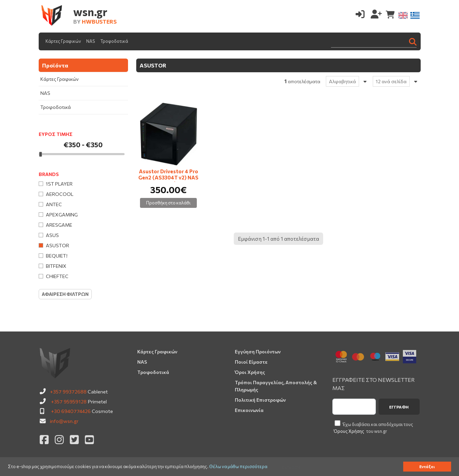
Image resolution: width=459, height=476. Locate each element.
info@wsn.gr (64, 421)
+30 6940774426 (71, 411)
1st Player (59, 184)
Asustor (58, 245)
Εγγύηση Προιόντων (258, 352)
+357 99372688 (68, 391)
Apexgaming (62, 215)
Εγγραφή (399, 407)
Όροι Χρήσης (250, 372)
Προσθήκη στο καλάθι (168, 203)
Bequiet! (57, 256)
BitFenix (56, 266)
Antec (54, 204)
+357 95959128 (69, 401)
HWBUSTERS (99, 21)
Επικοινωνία (249, 410)
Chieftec (57, 276)
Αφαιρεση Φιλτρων (65, 294)
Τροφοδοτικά (114, 41)
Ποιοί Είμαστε (251, 362)
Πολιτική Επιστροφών (260, 400)
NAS (91, 41)
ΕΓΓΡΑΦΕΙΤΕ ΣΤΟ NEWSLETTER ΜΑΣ (374, 384)
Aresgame (59, 225)
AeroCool (60, 194)
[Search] (374, 41)
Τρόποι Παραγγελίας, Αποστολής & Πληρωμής (276, 386)
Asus (52, 235)
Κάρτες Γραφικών (63, 41)
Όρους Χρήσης (349, 431)
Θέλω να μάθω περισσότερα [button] (238, 467)
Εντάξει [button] (427, 466)
